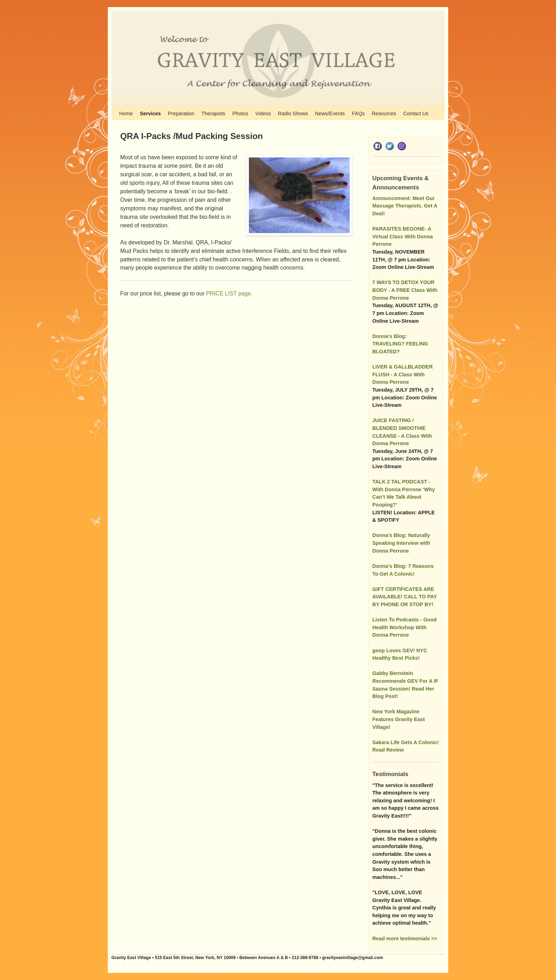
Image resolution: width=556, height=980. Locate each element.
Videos (263, 113)
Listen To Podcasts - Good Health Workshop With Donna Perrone (404, 627)
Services (150, 113)
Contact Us (416, 113)
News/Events (330, 113)
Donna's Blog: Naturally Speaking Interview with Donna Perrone (401, 543)
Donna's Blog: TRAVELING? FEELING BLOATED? (400, 344)
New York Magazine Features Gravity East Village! (399, 719)
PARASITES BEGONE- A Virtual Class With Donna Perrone (403, 236)
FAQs (358, 113)
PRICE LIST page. (229, 294)
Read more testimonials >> (405, 939)
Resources (384, 113)
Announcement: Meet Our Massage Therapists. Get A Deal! (405, 206)
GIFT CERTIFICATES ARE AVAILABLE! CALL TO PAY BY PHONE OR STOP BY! (405, 597)
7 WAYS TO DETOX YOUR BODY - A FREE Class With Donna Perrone (405, 290)
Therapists (213, 113)
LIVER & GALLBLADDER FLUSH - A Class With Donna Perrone (402, 374)
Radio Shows (293, 113)
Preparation (181, 113)
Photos (240, 113)
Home (126, 113)
